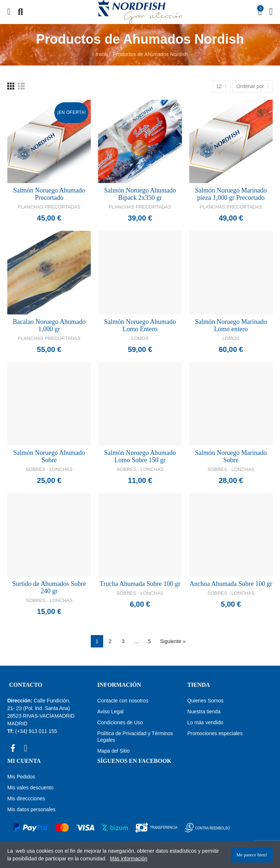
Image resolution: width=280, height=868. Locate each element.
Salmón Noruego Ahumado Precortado (49, 194)
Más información (129, 859)
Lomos (140, 338)
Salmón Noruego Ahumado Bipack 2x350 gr (140, 194)
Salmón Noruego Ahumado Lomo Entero (140, 325)
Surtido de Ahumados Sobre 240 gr (49, 587)
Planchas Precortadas (49, 207)
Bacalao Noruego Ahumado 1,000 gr (49, 325)
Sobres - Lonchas (49, 469)
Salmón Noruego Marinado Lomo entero (231, 325)
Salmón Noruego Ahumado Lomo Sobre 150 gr (140, 456)
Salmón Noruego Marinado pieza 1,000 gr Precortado (231, 194)
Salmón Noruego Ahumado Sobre (49, 456)
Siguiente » (173, 641)
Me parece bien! (252, 855)
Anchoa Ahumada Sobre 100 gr (231, 584)
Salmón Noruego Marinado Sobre (231, 456)
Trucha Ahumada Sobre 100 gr (140, 584)
